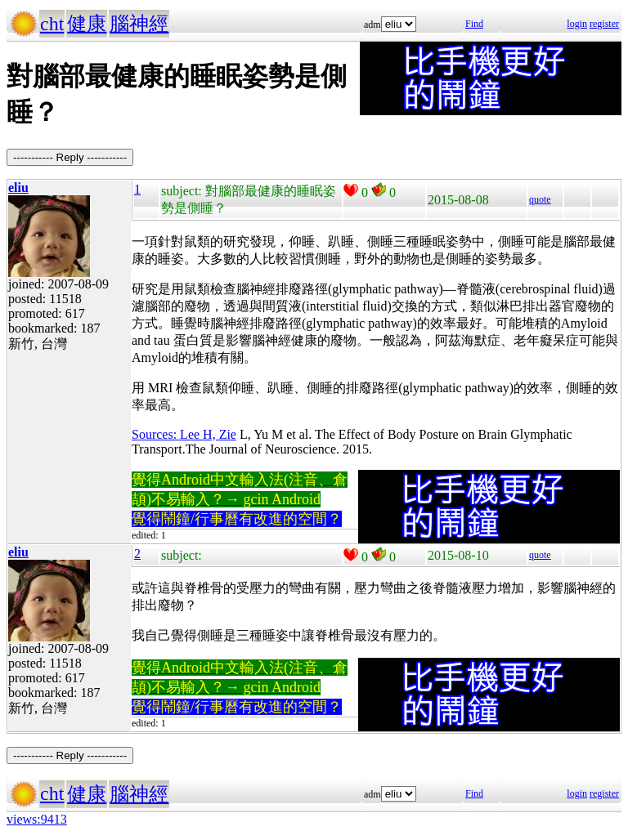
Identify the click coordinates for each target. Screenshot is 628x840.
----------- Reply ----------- (70, 157)
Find (474, 24)
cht (52, 24)
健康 (87, 24)
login (577, 24)
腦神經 (139, 24)
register (604, 24)
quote (540, 199)
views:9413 (37, 819)
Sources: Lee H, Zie (184, 434)
